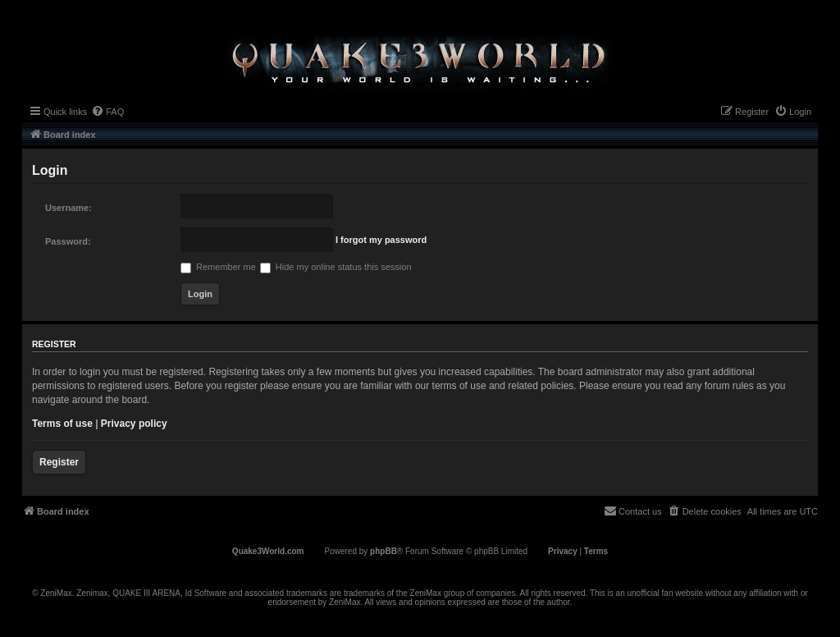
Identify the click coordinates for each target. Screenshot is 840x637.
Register (59, 462)
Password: (68, 241)
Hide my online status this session (336, 267)
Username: (68, 208)
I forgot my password (381, 240)
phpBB (383, 551)
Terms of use (62, 424)
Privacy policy (134, 424)
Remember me (218, 267)
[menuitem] (107, 112)
